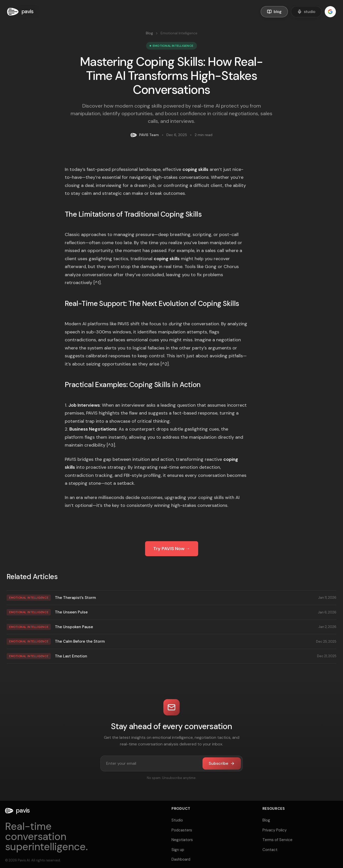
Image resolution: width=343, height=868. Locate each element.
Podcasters (182, 830)
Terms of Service (277, 840)
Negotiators (182, 840)
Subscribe (222, 763)
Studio (177, 820)
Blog (149, 33)
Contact (270, 850)
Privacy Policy (275, 830)
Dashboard (181, 859)
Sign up (178, 850)
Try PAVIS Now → (172, 549)
